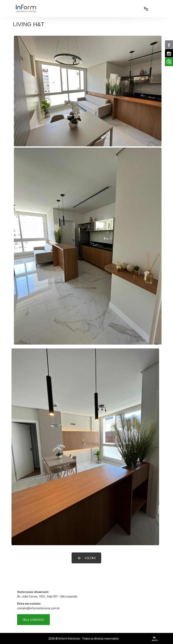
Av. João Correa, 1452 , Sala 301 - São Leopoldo (47, 596)
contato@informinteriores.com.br (39, 608)
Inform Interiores (69, 639)
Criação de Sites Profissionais (155, 639)
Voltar (86, 558)
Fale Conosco (33, 620)
